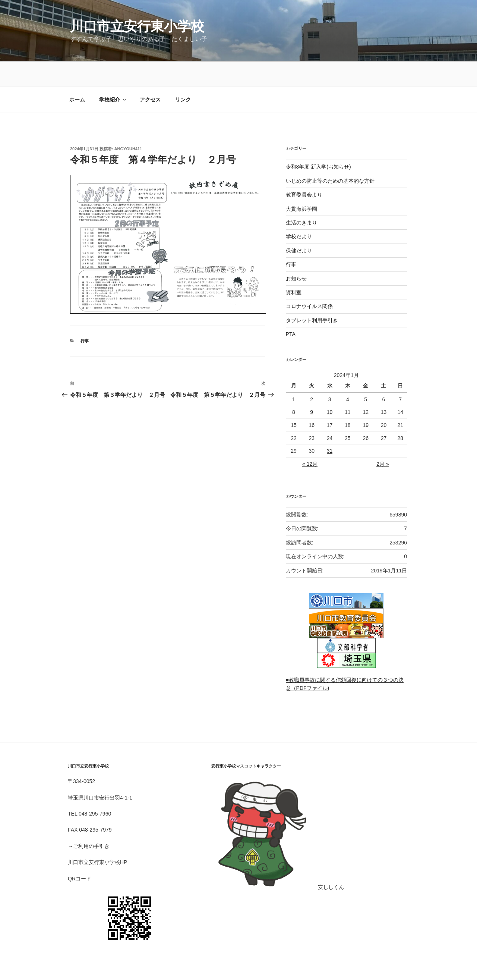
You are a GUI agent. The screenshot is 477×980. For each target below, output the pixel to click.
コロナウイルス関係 (309, 282)
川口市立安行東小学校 (137, 26)
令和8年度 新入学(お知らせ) (318, 142)
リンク (183, 75)
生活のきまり (301, 198)
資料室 (294, 268)
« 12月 (310, 439)
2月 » (383, 439)
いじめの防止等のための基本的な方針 (330, 156)
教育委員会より (304, 170)
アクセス (150, 75)
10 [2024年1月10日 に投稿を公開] (330, 387)
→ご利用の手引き (89, 822)
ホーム (77, 75)
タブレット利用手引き (312, 296)
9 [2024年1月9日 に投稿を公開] (312, 387)
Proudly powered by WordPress (105, 963)
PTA (291, 310)
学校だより (299, 212)
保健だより (299, 226)
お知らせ (296, 254)
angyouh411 (128, 124)
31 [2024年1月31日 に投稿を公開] (330, 426)
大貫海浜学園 (301, 184)
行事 (85, 178)
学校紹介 (113, 75)
